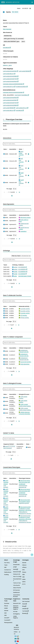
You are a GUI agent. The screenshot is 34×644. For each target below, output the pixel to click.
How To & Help (17, 577)
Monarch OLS (17, 603)
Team (6, 565)
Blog (24, 606)
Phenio (24, 572)
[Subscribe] (16, 636)
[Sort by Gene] (8, 149)
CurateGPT (7, 620)
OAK (5, 613)
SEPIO (24, 582)
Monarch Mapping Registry (16, 607)
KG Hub (15, 612)
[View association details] (28, 154)
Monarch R (17, 572)
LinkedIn (25, 609)
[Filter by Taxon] (21, 256)
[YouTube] (18, 641)
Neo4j (16, 569)
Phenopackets (8, 623)
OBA (23, 575)
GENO (24, 579)
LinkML (6, 608)
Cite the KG (17, 585)
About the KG (17, 588)
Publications (8, 572)
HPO (23, 570)
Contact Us (7, 570)
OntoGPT (7, 618)
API (15, 567)
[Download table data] (12, 196)
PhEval (6, 606)
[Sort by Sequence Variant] (15, 444)
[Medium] (16, 639)
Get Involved (26, 601)
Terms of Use (17, 583)
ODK (5, 615)
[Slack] (18, 636)
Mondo (24, 563)
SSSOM (6, 611)
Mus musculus (7, 29)
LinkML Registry (16, 617)
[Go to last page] (19, 192)
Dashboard (16, 592)
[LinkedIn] (15, 641)
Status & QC (17, 574)
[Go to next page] (16, 192)
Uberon (24, 565)
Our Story (7, 563)
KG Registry (17, 614)
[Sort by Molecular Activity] (30, 306)
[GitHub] (18, 639)
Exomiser (7, 603)
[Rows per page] (15, 189)
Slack (25, 604)
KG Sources (16, 590)
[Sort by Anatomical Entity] (30, 215)
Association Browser (17, 596)
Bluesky (25, 613)
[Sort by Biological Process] (30, 394)
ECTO (24, 584)
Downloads (16, 565)
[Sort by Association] (17, 149)
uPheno (24, 567)
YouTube (25, 611)
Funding (6, 575)
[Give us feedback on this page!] (32, 555)
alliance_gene (7, 65)
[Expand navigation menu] (32, 2)
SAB (5, 567)
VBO (23, 577)
